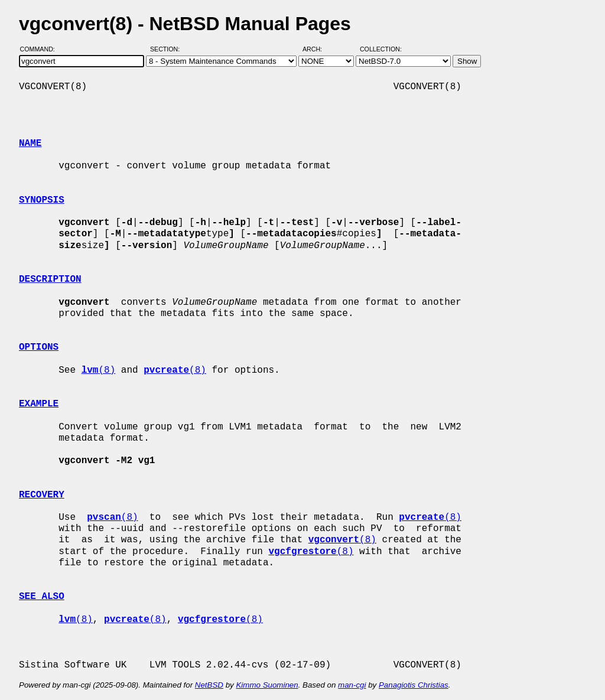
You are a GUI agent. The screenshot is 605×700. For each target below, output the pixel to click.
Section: (167, 49)
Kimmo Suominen (267, 685)
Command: (41, 49)
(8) (99, 370)
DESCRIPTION (50, 279)
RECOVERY (42, 495)
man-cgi (352, 685)
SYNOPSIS (42, 200)
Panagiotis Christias (414, 685)
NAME (30, 144)
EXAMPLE (39, 404)
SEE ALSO (42, 597)
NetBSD (209, 685)
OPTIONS (39, 347)
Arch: (318, 49)
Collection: (381, 49)
